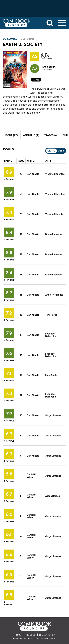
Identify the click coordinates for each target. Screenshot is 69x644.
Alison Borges (53, 496)
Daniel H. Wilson (32, 476)
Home (18, 635)
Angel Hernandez (54, 294)
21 (21, 194)
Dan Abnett (33, 174)
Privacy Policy (47, 635)
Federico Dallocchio (51, 335)
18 (21, 254)
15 (21, 315)
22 (21, 174)
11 (21, 395)
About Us (30, 635)
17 (21, 274)
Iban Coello (51, 375)
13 (21, 355)
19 (21, 234)
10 (21, 415)
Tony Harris (51, 315)
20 (21, 214)
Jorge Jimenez (53, 415)
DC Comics (10, 39)
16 (21, 294)
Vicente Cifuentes (55, 174)
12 (21, 375)
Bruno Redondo (53, 234)
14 (21, 335)
